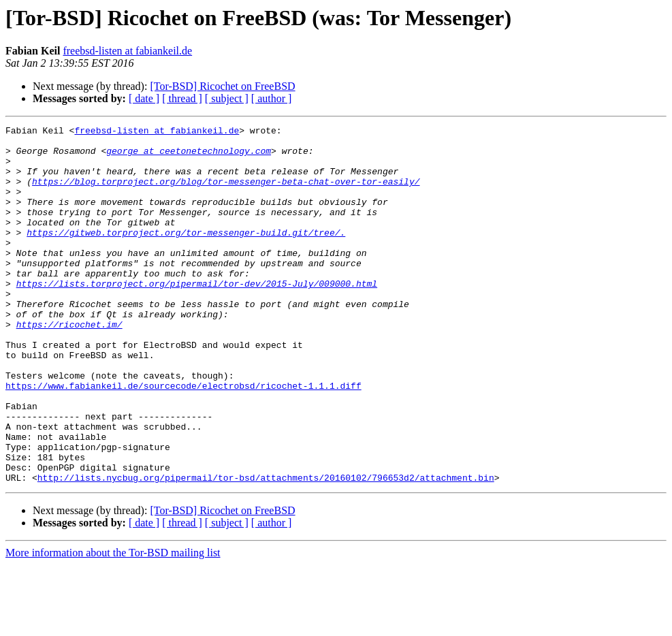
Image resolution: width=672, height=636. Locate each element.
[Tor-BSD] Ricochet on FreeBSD (222, 86)
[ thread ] (182, 98)
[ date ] (144, 98)
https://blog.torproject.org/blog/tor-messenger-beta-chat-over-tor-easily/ (226, 193)
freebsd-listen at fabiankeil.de (127, 51)
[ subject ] (227, 98)
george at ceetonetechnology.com (189, 157)
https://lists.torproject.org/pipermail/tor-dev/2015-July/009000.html (197, 316)
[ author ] (272, 98)
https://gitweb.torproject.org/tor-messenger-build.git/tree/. (186, 255)
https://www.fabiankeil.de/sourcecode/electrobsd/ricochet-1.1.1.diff (183, 439)
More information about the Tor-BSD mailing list (113, 624)
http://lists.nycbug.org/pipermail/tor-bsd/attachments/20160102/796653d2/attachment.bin (266, 549)
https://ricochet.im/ (69, 365)
